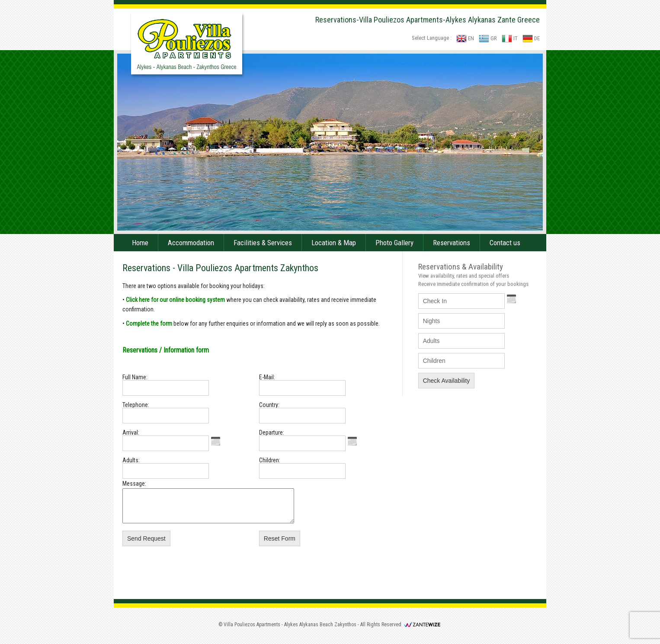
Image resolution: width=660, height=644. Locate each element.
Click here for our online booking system (175, 300)
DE (531, 38)
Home (140, 243)
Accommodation (191, 243)
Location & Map (334, 243)
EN (465, 38)
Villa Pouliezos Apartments (252, 631)
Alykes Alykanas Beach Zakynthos (320, 631)
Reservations (452, 243)
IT (510, 38)
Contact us (505, 243)
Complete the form (149, 324)
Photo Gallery (394, 243)
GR (488, 38)
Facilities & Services (263, 243)
